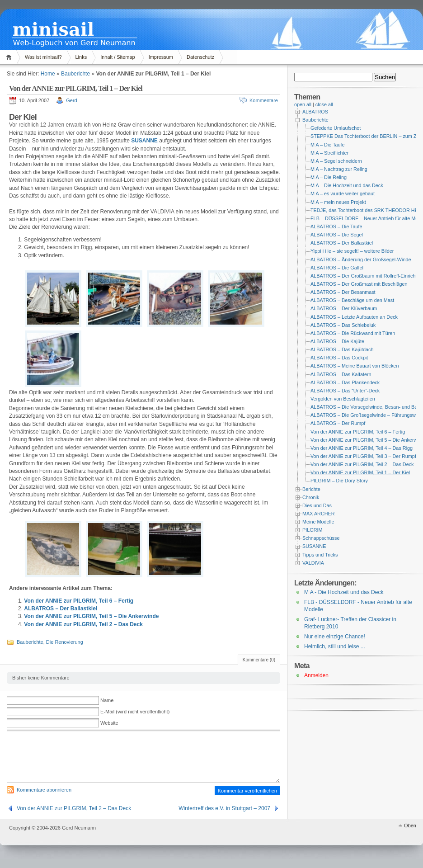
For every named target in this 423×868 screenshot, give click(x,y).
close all (324, 104)
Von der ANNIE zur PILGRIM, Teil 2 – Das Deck (83, 624)
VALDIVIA (313, 563)
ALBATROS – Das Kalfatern (341, 374)
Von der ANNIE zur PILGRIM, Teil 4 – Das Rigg (362, 448)
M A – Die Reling (329, 177)
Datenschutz (200, 57)
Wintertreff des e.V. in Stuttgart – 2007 (224, 808)
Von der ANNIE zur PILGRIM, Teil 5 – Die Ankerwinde (91, 616)
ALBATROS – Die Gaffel (337, 268)
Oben (410, 826)
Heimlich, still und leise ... (335, 646)
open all (303, 104)
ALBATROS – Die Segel (337, 235)
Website (109, 723)
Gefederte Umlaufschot (336, 128)
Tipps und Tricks (320, 555)
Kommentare (264, 100)
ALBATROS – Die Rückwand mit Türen (353, 333)
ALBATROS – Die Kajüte (337, 341)
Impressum (161, 57)
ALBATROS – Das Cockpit (339, 358)
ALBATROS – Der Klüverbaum (344, 308)
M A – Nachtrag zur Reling (339, 169)
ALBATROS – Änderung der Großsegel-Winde (361, 259)
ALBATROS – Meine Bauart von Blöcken (355, 366)
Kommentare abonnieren (44, 790)
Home (10, 57)
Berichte (311, 489)
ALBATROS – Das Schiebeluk (343, 325)
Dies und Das (317, 505)
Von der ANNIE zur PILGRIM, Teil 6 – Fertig (79, 601)
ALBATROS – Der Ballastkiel (61, 609)
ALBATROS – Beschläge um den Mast (352, 300)
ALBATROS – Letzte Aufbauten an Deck (354, 317)
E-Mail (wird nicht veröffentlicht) (135, 712)
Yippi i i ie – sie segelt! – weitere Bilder (352, 251)
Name (107, 700)
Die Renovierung (65, 642)
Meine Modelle (318, 522)
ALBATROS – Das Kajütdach (342, 349)
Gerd (71, 100)
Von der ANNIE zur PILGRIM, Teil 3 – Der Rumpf (363, 456)
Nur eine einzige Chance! (335, 637)
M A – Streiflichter (329, 153)
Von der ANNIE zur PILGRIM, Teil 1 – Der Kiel (360, 472)
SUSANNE (144, 141)
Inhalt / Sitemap (117, 57)
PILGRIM (313, 530)
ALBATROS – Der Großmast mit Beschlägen (359, 284)
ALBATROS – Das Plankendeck (345, 382)
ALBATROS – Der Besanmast (343, 292)
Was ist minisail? (43, 57)
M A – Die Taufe (328, 145)
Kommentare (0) (259, 660)
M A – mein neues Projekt (338, 202)
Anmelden (316, 675)
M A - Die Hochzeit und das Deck (344, 592)
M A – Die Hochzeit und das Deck (347, 185)
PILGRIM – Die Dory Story (339, 481)
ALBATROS (315, 112)
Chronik (311, 497)
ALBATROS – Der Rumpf (338, 423)
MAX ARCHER (319, 514)
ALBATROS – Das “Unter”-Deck (345, 391)
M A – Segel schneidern (336, 161)
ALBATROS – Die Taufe (336, 226)
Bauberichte (75, 74)
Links (81, 57)
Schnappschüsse (321, 538)
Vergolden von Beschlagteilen (343, 399)
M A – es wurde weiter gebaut (343, 193)
